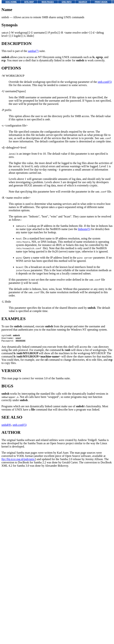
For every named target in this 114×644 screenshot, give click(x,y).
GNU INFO (67, 2)
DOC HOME (11, 2)
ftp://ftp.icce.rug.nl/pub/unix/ (18, 461)
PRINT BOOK (101, 2)
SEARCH (83, 2)
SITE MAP (29, 2)
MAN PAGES (48, 2)
